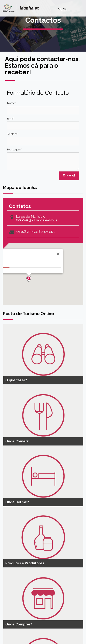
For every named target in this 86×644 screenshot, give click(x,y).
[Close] (58, 254)
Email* (11, 119)
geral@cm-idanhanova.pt (35, 232)
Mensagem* (15, 149)
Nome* (11, 103)
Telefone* (13, 134)
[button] (29, 279)
